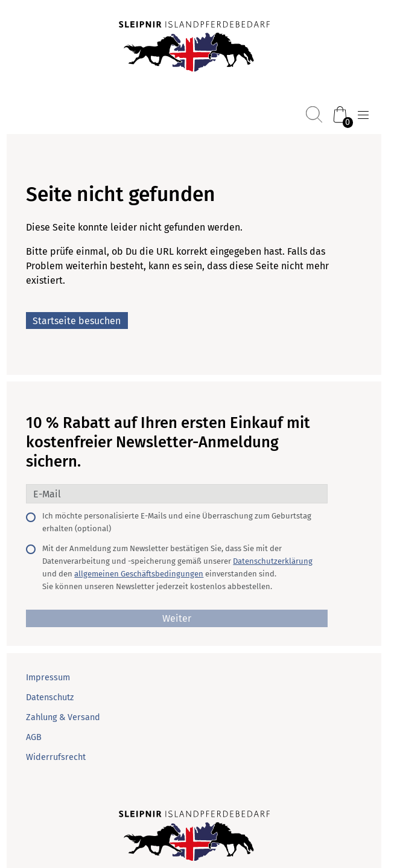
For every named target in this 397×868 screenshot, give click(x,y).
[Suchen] (314, 114)
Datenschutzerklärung (273, 561)
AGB (34, 737)
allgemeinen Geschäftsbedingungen (139, 574)
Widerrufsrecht (56, 757)
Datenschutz (50, 697)
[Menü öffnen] (363, 115)
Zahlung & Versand (63, 717)
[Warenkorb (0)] (340, 114)
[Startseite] (194, 48)
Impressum (48, 678)
